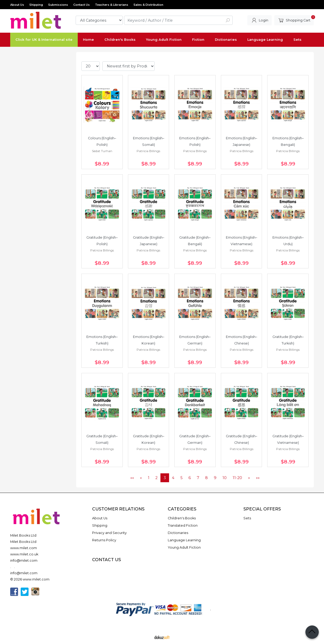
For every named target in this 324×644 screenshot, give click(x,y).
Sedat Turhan (102, 151)
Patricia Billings (148, 151)
